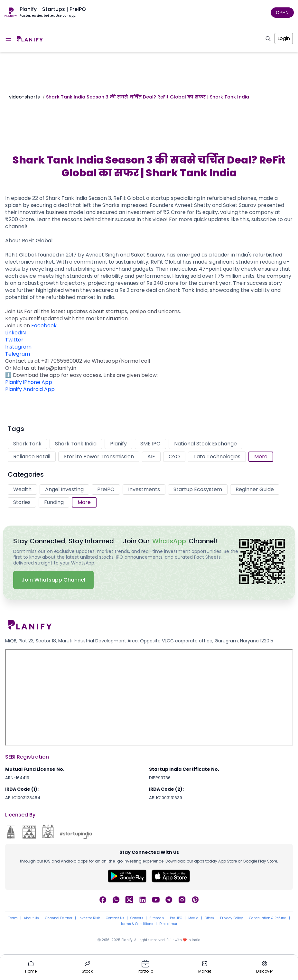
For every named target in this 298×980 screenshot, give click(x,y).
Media (193, 918)
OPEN (282, 13)
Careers (137, 918)
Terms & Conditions (137, 924)
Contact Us (115, 918)
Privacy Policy (232, 918)
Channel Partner (59, 918)
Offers (209, 918)
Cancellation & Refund (268, 918)
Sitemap (157, 918)
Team (13, 918)
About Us (31, 918)
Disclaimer (168, 924)
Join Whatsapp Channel (53, 580)
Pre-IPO (176, 918)
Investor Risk (89, 918)
